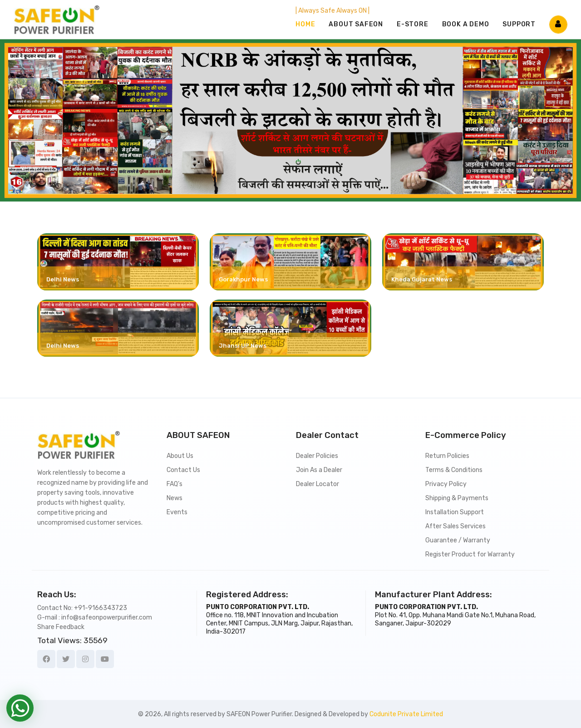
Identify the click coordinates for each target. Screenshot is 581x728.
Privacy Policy (446, 484)
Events (177, 512)
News (175, 498)
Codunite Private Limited (406, 714)
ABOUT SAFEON (356, 24)
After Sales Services (455, 526)
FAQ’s (175, 484)
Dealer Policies (317, 456)
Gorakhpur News (243, 279)
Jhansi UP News (243, 346)
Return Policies (447, 456)
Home (305, 24)
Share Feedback (61, 627)
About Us (180, 456)
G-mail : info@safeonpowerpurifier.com (95, 617)
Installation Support (455, 512)
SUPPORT (519, 24)
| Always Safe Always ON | (332, 11)
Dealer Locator (318, 484)
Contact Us (183, 470)
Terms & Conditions (454, 470)
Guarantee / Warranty (458, 540)
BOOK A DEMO (466, 24)
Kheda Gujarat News (422, 279)
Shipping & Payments (457, 498)
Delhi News (63, 279)
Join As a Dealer (319, 470)
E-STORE (413, 24)
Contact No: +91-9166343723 (82, 608)
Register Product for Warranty (470, 554)
